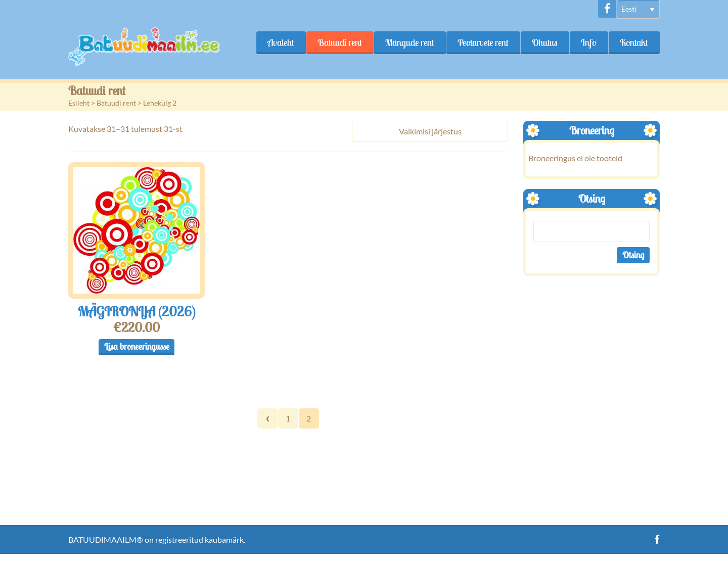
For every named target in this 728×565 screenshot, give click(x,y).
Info (589, 42)
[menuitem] (638, 9)
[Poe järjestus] (430, 131)
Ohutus (545, 42)
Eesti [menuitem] (629, 9)
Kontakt (634, 42)
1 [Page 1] (288, 418)
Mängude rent (410, 42)
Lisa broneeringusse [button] (137, 346)
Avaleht (281, 42)
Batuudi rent (340, 42)
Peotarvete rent (483, 42)
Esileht (79, 103)
